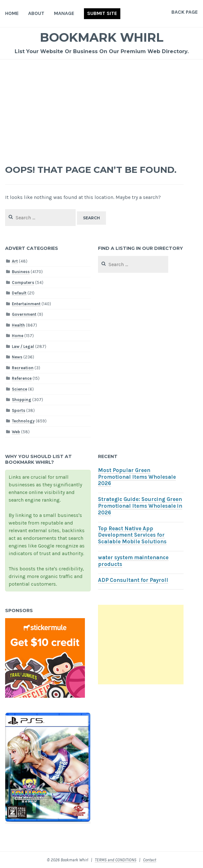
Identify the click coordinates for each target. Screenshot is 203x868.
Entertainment (26, 304)
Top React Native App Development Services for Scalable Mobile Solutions (132, 535)
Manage (64, 13)
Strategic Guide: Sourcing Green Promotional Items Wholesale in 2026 (140, 506)
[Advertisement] (101, 107)
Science (19, 389)
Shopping (22, 400)
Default (19, 293)
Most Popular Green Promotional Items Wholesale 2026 (137, 477)
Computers (23, 282)
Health (18, 325)
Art (15, 261)
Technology (23, 421)
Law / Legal (23, 346)
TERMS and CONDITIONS (116, 860)
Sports (19, 410)
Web (16, 432)
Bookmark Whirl (102, 37)
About (36, 13)
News (17, 357)
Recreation (23, 368)
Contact (150, 860)
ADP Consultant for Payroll (133, 580)
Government (24, 314)
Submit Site (102, 13)
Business (21, 272)
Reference (22, 378)
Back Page (185, 12)
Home (12, 13)
